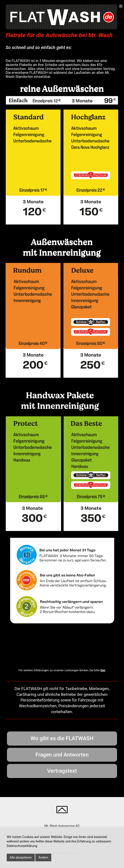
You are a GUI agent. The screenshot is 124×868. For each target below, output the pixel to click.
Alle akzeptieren (21, 857)
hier (103, 670)
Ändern (43, 857)
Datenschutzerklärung (22, 846)
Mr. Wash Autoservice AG (62, 826)
